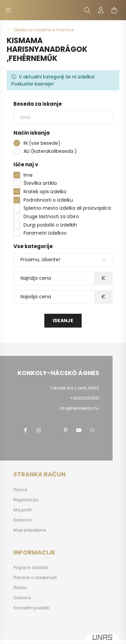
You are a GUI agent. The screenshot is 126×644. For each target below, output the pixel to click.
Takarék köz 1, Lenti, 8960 (74, 388)
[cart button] (114, 10)
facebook (25, 430)
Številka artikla (40, 183)
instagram (39, 430)
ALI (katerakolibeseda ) (50, 151)
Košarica (23, 520)
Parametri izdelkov (45, 233)
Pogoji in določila (31, 568)
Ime (28, 175)
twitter (52, 430)
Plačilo (20, 588)
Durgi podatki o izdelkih (50, 225)
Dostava (22, 598)
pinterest (66, 430)
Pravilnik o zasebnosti (35, 578)
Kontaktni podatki (31, 608)
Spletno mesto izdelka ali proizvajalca (67, 208)
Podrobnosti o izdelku (48, 200)
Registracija (26, 500)
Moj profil (23, 510)
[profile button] (101, 10)
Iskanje (63, 320)
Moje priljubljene (30, 530)
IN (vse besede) (42, 143)
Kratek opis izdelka (45, 192)
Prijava (20, 490)
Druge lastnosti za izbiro (51, 216)
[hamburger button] (8, 10)
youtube (79, 430)
